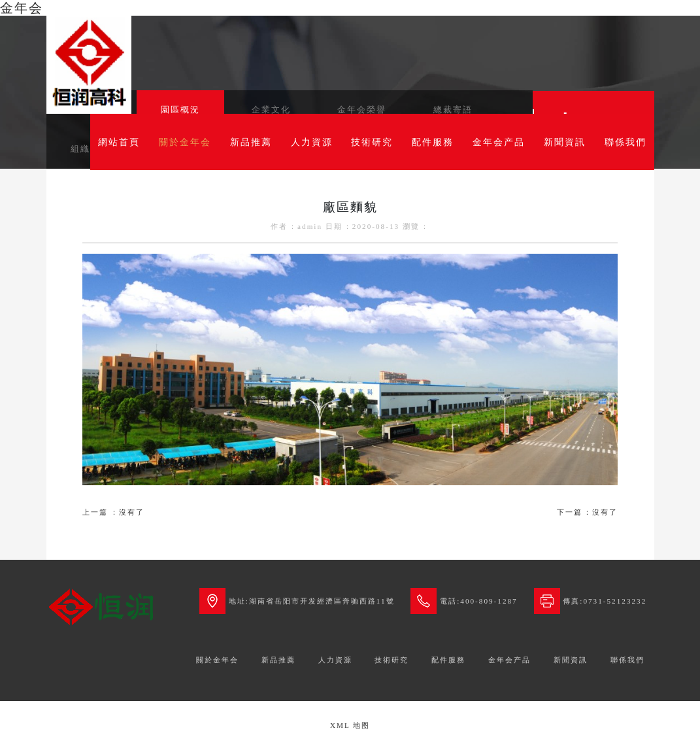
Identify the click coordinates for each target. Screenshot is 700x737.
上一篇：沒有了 (113, 512)
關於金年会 (185, 142)
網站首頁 (119, 142)
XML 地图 (350, 725)
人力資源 (312, 142)
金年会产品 (499, 142)
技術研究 (372, 142)
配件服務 (433, 142)
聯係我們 (625, 142)
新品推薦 (251, 142)
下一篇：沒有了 (587, 512)
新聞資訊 (565, 142)
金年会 (22, 8)
